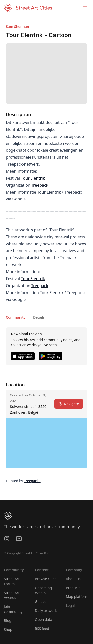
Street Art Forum (12, 581)
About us (73, 579)
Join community (13, 609)
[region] (46, 443)
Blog (8, 620)
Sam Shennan (17, 26)
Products (73, 588)
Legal (70, 606)
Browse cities (46, 579)
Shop (8, 629)
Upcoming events (43, 590)
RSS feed (42, 628)
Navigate (69, 404)
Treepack (40, 185)
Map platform (77, 597)
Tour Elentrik (33, 178)
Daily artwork (46, 611)
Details (39, 317)
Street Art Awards (12, 595)
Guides (41, 602)
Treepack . (32, 481)
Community (16, 317)
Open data (44, 619)
